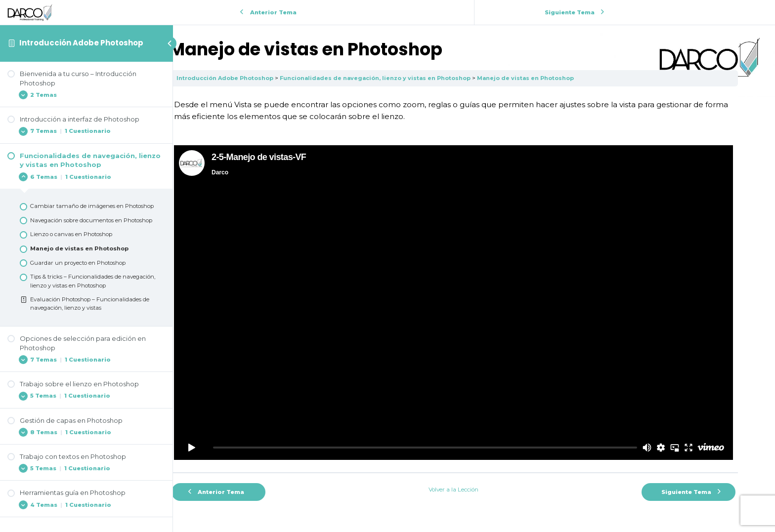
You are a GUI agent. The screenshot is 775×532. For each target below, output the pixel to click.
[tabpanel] (474, 268)
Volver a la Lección (474, 464)
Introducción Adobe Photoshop (81, 43)
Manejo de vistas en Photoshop (570, 78)
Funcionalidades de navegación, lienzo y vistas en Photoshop (418, 78)
